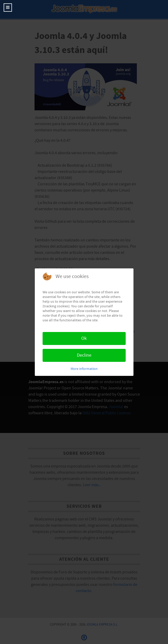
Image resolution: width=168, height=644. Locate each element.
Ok (84, 338)
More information (84, 369)
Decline (84, 355)
